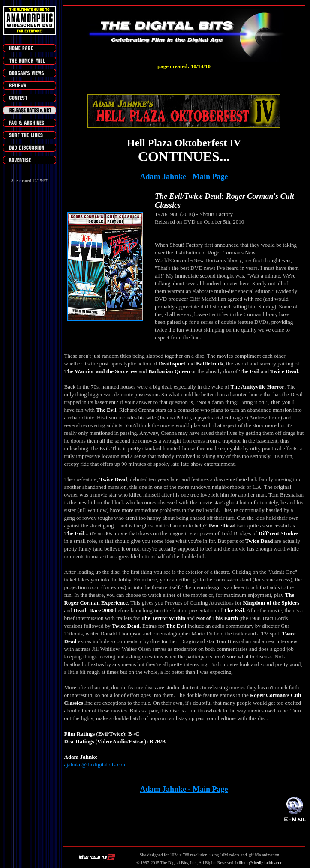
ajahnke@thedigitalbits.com (96, 765)
